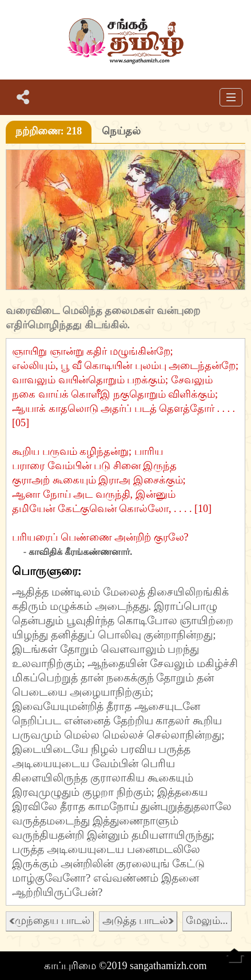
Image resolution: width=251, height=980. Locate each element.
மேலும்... (207, 921)
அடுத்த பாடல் (138, 921)
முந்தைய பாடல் (50, 921)
